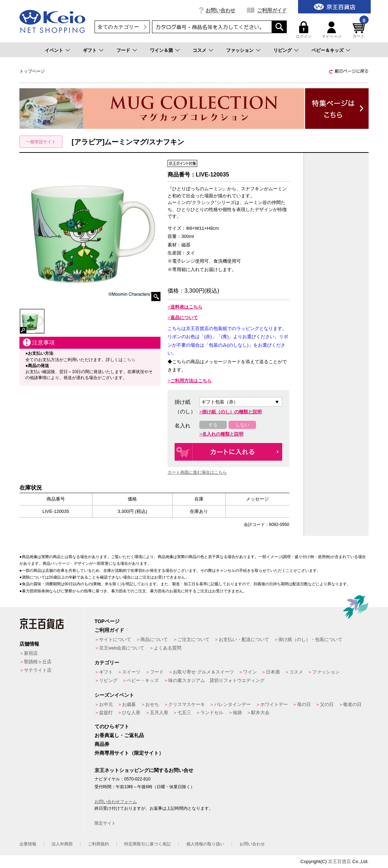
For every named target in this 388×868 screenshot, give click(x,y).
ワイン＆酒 (161, 50)
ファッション (240, 50)
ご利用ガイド (272, 10)
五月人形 (159, 713)
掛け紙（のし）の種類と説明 (232, 412)
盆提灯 (106, 713)
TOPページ (107, 621)
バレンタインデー (232, 704)
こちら (129, 360)
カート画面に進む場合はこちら (197, 472)
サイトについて (115, 639)
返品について (184, 318)
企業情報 (28, 844)
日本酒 (273, 672)
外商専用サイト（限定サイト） (129, 753)
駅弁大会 (260, 713)
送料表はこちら (186, 307)
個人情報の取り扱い (205, 844)
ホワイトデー (274, 704)
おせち (152, 704)
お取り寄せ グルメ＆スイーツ (203, 672)
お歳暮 (129, 704)
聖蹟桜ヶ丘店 (38, 662)
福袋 (237, 713)
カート (360, 30)
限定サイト (105, 823)
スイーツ (131, 672)
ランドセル (212, 713)
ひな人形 (131, 713)
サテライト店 (38, 670)
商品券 (102, 744)
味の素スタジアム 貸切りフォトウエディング (216, 680)
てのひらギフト (112, 726)
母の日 (304, 704)
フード (123, 50)
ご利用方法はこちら (191, 381)
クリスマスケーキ (187, 704)
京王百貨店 (339, 861)
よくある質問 (168, 648)
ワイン (250, 672)
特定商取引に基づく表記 (147, 844)
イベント (54, 50)
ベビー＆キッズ (328, 50)
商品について (154, 639)
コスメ (199, 50)
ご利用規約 (98, 844)
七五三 (184, 713)
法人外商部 (62, 844)
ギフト (90, 50)
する (213, 425)
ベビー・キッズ (143, 680)
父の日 (327, 704)
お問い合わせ (220, 10)
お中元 (106, 704)
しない (242, 425)
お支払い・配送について (244, 639)
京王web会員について (122, 648)
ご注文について (193, 639)
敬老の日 (352, 704)
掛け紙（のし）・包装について (310, 639)
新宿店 (31, 653)
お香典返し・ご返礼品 (119, 735)
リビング (283, 50)
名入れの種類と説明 (223, 434)
